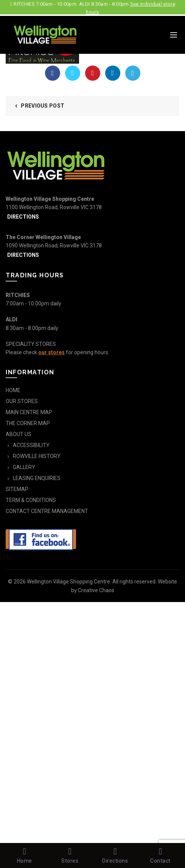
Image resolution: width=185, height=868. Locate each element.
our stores (51, 352)
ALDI (12, 319)
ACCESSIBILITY (31, 445)
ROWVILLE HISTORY (37, 456)
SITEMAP (17, 489)
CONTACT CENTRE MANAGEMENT (47, 511)
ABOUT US (19, 434)
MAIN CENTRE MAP (29, 412)
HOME (13, 390)
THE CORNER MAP (28, 423)
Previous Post (43, 106)
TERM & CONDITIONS (31, 500)
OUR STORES (22, 401)
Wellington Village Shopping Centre (68, 582)
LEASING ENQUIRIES (37, 478)
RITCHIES (18, 295)
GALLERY (24, 467)
